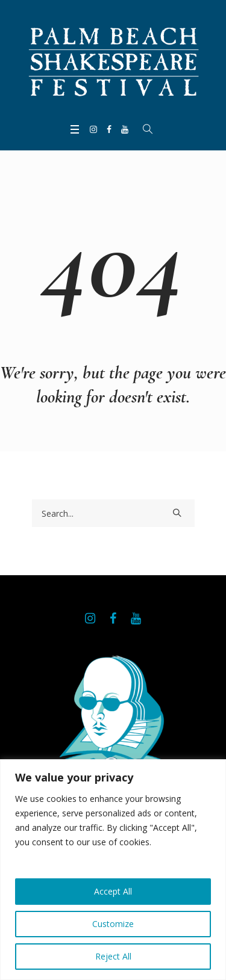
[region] (113, 870)
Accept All (113, 891)
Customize (113, 924)
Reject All (113, 956)
